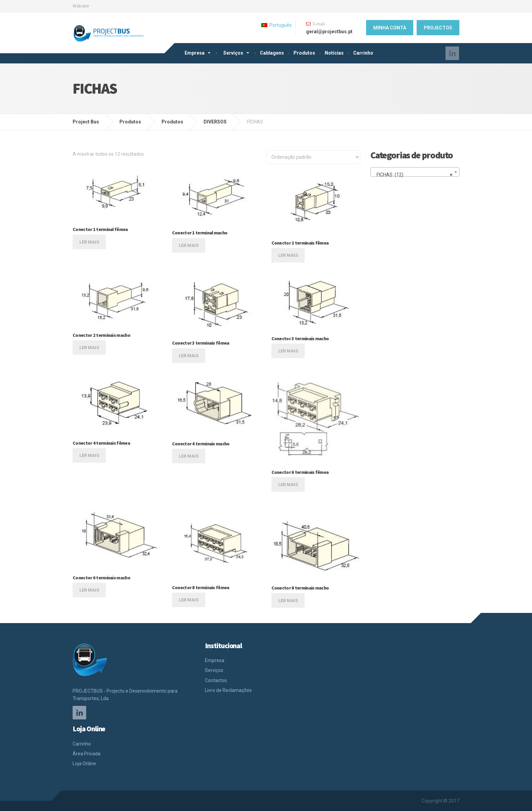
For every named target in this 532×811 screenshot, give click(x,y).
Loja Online (84, 764)
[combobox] (415, 172)
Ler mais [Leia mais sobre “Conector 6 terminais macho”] (89, 590)
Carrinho (363, 53)
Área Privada (87, 754)
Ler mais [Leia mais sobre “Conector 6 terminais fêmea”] (288, 485)
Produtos (304, 53)
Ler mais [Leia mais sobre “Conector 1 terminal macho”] (189, 245)
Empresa (195, 53)
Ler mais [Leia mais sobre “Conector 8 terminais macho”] (288, 601)
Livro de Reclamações (228, 690)
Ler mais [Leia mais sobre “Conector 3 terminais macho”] (288, 351)
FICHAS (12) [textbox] (413, 175)
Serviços (233, 53)
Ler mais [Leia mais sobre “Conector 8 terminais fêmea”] (189, 600)
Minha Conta (390, 28)
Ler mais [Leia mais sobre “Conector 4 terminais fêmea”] (89, 455)
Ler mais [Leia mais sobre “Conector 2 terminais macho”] (89, 347)
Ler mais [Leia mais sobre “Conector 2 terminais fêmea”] (288, 255)
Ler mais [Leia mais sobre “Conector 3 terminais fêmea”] (189, 356)
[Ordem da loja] (313, 157)
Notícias (334, 53)
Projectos (438, 28)
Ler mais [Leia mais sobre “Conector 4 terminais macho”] (189, 456)
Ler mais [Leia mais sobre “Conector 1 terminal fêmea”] (89, 242)
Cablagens (272, 53)
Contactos (216, 680)
